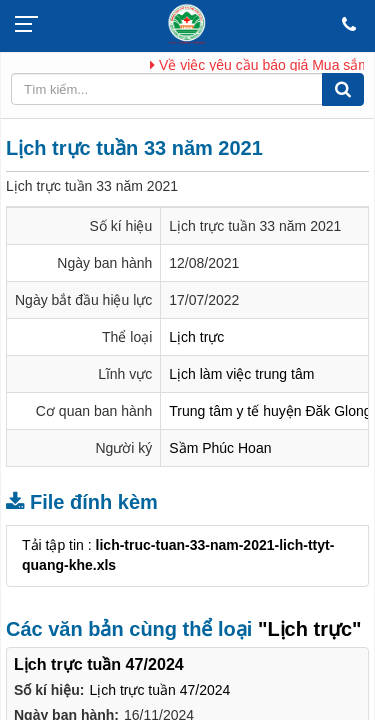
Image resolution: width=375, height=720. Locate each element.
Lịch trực (196, 337)
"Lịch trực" (310, 629)
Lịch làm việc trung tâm (241, 374)
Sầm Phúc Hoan (220, 448)
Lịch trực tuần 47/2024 (159, 690)
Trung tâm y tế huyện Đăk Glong (270, 411)
